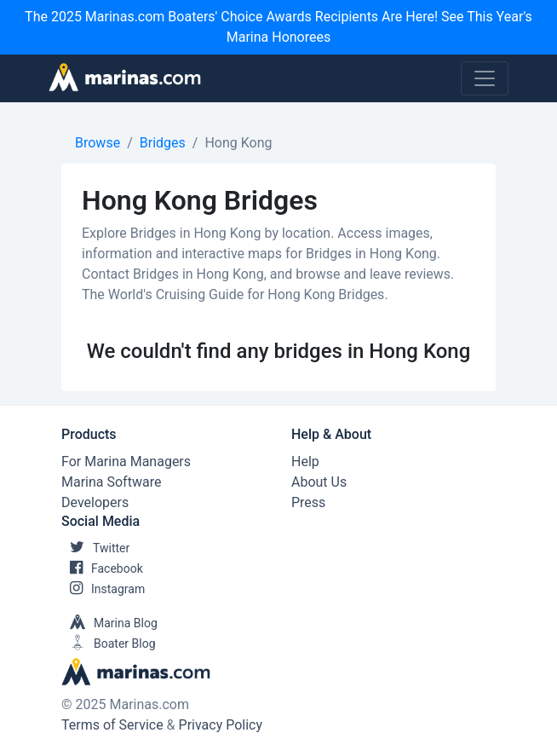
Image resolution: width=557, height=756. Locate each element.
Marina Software (111, 482)
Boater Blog (109, 643)
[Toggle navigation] (485, 78)
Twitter (95, 548)
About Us (319, 482)
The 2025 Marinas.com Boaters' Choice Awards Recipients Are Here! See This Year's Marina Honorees (278, 27)
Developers (95, 502)
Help (305, 462)
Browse (98, 143)
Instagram (103, 589)
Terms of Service (112, 725)
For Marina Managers (126, 462)
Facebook (102, 568)
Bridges (163, 143)
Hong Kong (238, 143)
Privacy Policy (221, 725)
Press (308, 502)
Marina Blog (109, 623)
